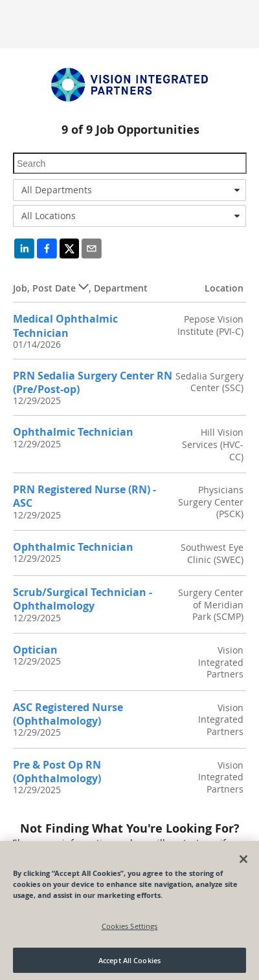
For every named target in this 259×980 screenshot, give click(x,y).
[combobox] (129, 190)
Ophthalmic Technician (73, 432)
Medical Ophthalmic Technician (65, 325)
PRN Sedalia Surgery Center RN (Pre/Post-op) (93, 382)
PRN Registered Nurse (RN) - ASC (84, 496)
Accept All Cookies (129, 964)
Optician (35, 650)
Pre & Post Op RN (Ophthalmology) (57, 772)
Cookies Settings (130, 929)
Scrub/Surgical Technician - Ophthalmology (83, 599)
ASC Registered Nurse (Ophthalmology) (68, 714)
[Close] (243, 862)
